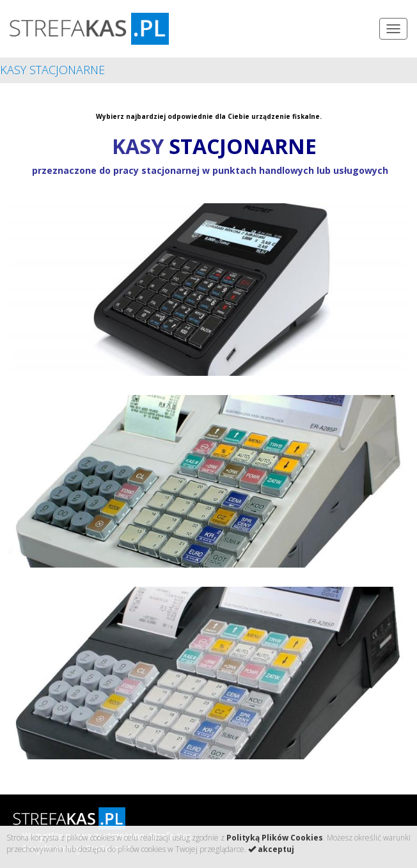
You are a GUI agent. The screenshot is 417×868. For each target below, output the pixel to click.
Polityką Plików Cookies (275, 838)
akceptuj (271, 849)
